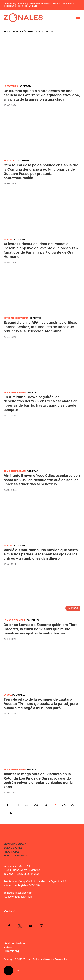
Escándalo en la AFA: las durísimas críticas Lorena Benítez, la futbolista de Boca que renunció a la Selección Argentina (40, 327)
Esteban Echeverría (16, 318)
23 (36, 805)
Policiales (33, 620)
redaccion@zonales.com (18, 897)
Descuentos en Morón (40, 4)
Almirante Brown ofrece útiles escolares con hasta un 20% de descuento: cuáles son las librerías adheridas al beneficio (42, 480)
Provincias (11, 852)
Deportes (36, 318)
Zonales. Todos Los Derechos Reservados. (46, 959)
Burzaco (33, 6)
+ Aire (8, 947)
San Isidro (10, 161)
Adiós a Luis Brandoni (63, 4)
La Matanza (11, 86)
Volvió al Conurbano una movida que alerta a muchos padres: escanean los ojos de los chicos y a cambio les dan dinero (41, 554)
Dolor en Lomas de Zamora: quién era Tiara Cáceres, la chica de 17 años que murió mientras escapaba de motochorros (41, 629)
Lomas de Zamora (14, 620)
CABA (23, 844)
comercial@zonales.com (18, 893)
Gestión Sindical (14, 943)
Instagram (42, 926)
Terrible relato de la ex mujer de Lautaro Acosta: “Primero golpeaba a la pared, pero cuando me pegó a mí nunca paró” (41, 704)
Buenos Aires (13, 848)
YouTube (31, 926)
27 (73, 805)
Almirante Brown (15, 392)
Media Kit (10, 911)
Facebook (9, 926)
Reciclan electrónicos (16, 6)
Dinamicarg (11, 951)
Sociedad (25, 86)
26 (64, 805)
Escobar (22, 4)
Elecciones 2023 (15, 856)
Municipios (11, 844)
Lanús (7, 695)
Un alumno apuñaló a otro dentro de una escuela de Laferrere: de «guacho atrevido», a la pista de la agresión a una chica (42, 95)
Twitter (20, 926)
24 (45, 805)
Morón (8, 239)
